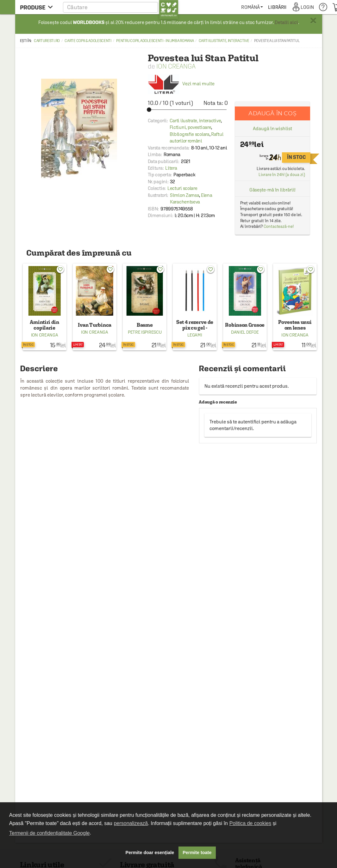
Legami (195, 335)
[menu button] (38, 7)
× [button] (313, 21)
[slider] (188, 110)
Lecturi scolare (182, 188)
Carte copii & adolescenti (88, 41)
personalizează (131, 823)
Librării (277, 7)
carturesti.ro (47, 41)
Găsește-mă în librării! (273, 190)
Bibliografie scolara (190, 134)
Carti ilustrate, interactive (224, 41)
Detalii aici (286, 22)
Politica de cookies (250, 823)
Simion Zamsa (184, 195)
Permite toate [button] (197, 853)
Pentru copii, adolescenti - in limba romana (155, 41)
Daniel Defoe (245, 332)
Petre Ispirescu (145, 332)
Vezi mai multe (181, 84)
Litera (171, 168)
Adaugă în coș (272, 113)
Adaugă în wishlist (272, 128)
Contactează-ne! (279, 226)
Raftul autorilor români (197, 137)
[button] (121, 7)
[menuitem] (252, 7)
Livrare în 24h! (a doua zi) (282, 175)
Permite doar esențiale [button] (150, 853)
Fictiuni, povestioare (190, 127)
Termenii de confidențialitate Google (49, 833)
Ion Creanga (176, 66)
